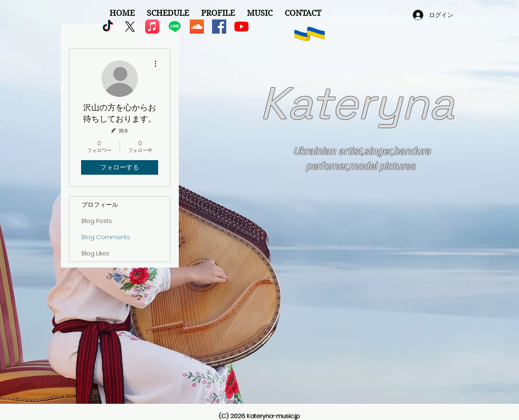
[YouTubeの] (241, 27)
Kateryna (357, 103)
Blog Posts (97, 221)
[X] (130, 27)
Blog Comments (106, 237)
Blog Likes (95, 253)
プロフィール (100, 205)
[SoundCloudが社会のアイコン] (197, 27)
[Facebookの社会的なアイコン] (219, 27)
